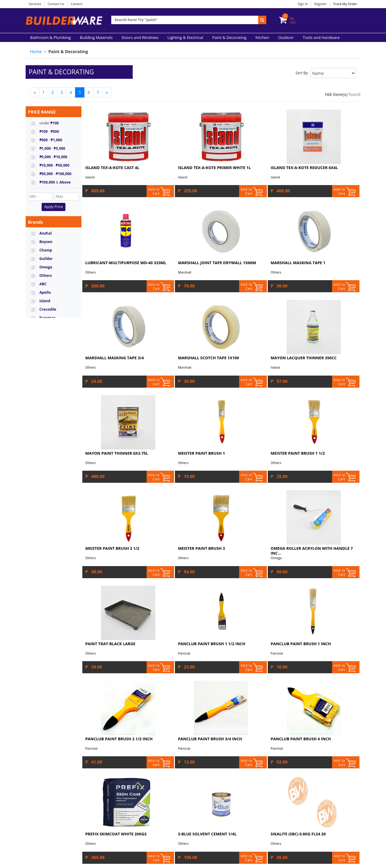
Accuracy (153, 752)
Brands (35, 222)
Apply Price (53, 207)
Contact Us (56, 4)
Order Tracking (46, 746)
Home (36, 51)
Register (321, 4)
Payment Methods (49, 740)
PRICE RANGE (42, 112)
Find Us (39, 764)
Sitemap (152, 757)
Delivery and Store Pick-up (56, 757)
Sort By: (302, 73)
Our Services (43, 734)
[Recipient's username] (185, 20)
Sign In (303, 4)
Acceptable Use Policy (164, 740)
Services (35, 4)
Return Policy (44, 752)
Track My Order (345, 4)
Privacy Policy (157, 746)
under (49, 123)
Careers (77, 4)
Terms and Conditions (165, 734)
